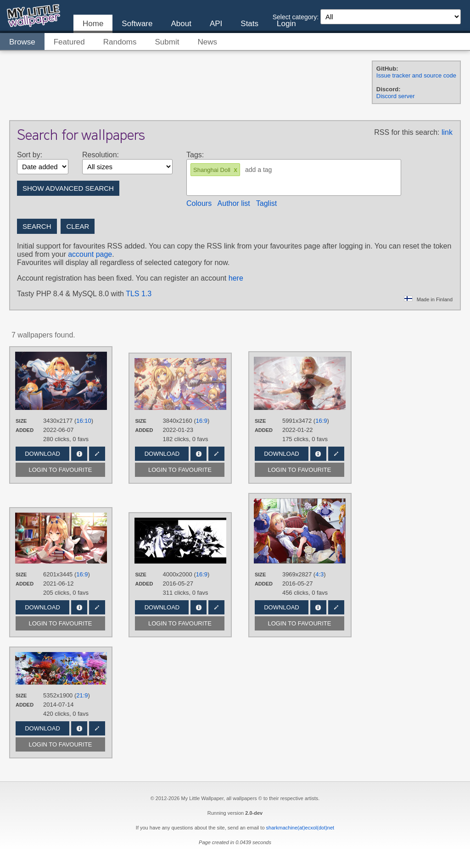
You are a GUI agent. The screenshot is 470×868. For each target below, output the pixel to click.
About (181, 24)
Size (21, 421)
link (447, 132)
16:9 (202, 421)
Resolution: (101, 155)
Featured (69, 42)
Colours (199, 203)
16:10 (84, 421)
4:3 (319, 574)
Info (79, 454)
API (216, 24)
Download (42, 454)
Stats (249, 24)
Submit (167, 42)
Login (286, 24)
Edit (97, 454)
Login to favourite (61, 470)
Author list (234, 203)
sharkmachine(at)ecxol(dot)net (300, 828)
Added (25, 430)
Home (93, 24)
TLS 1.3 (139, 294)
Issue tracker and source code (416, 75)
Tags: (195, 155)
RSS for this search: (407, 132)
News (207, 42)
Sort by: (30, 155)
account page (90, 254)
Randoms (120, 42)
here (236, 278)
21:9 (82, 695)
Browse (22, 42)
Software (137, 24)
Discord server (396, 96)
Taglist (266, 203)
